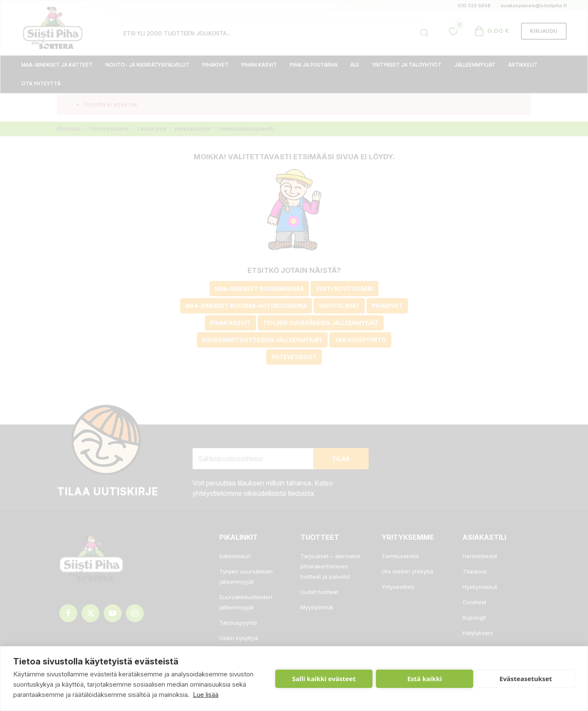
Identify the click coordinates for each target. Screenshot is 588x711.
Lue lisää (206, 695)
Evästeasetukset (526, 679)
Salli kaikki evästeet (324, 679)
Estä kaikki (424, 679)
